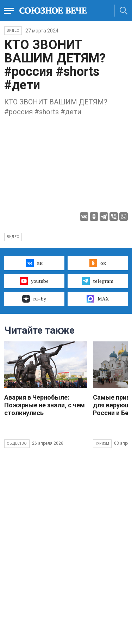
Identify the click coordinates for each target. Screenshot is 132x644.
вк (34, 263)
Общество (17, 443)
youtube (34, 281)
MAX (98, 299)
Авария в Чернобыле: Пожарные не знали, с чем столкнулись (45, 405)
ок (98, 263)
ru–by (34, 299)
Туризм (102, 443)
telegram (98, 281)
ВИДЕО (13, 31)
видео (13, 237)
